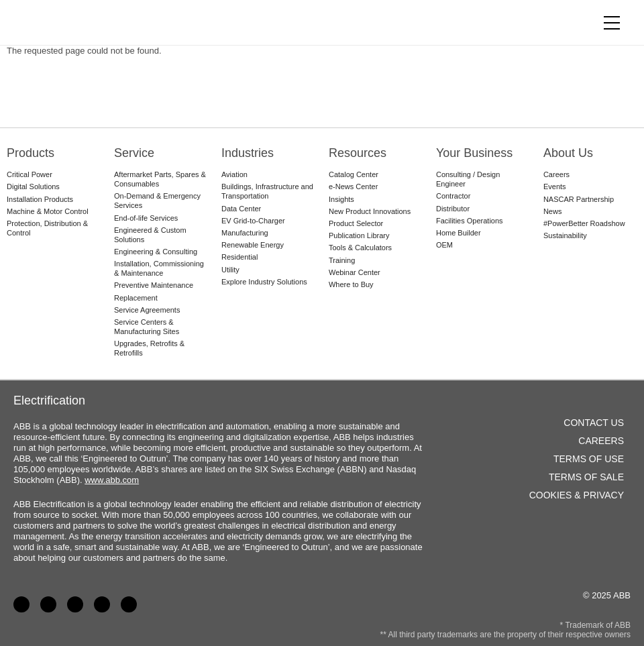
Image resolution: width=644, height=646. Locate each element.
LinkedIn (48, 604)
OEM (444, 245)
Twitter (102, 604)
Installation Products (40, 199)
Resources (358, 153)
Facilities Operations (470, 221)
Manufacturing (245, 233)
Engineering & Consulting (156, 252)
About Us (568, 153)
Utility (230, 270)
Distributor (453, 209)
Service (134, 153)
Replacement (136, 298)
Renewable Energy (253, 245)
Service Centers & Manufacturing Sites (147, 327)
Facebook (21, 604)
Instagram (129, 604)
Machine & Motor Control (48, 211)
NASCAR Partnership (579, 199)
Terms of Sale (586, 477)
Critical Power (30, 174)
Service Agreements (147, 310)
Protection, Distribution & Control (47, 228)
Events (555, 186)
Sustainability (565, 235)
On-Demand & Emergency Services (157, 201)
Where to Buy (351, 284)
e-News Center (353, 186)
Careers (556, 174)
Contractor (453, 196)
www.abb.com (112, 480)
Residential (239, 257)
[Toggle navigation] (612, 23)
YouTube (75, 604)
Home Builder (459, 233)
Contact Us (594, 423)
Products (31, 153)
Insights (341, 199)
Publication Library (359, 235)
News (553, 211)
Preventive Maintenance (154, 285)
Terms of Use (589, 459)
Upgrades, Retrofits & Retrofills (149, 348)
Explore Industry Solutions (264, 282)
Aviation (234, 174)
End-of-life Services (146, 218)
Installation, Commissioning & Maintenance (159, 268)
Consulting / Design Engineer (468, 179)
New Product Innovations (370, 211)
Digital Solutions (33, 186)
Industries (248, 153)
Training (342, 260)
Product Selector (356, 223)
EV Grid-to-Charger (253, 221)
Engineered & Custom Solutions (150, 235)
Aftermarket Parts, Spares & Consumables (160, 179)
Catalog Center (354, 174)
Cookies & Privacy (577, 495)
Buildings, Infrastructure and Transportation (267, 191)
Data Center (241, 209)
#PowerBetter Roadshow (584, 223)
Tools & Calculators (360, 248)
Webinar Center (355, 272)
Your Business (474, 153)
